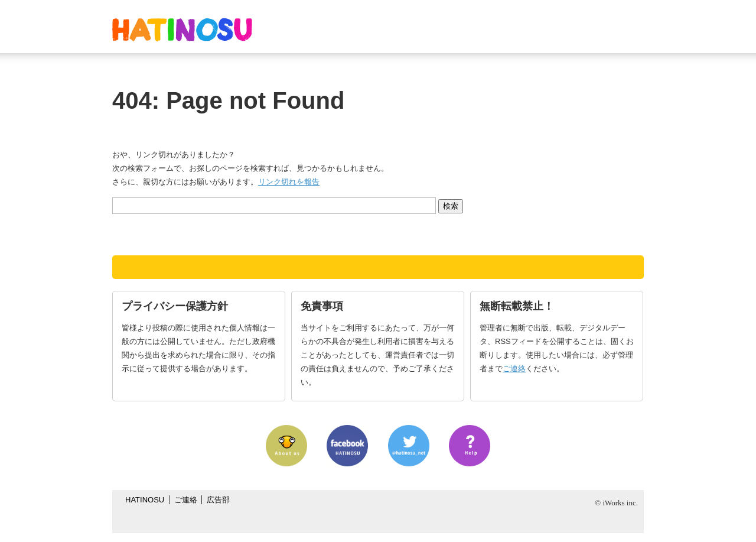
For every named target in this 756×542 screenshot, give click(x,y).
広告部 (218, 500)
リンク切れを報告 (289, 182)
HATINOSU (145, 500)
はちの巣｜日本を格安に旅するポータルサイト (182, 30)
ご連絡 (514, 369)
